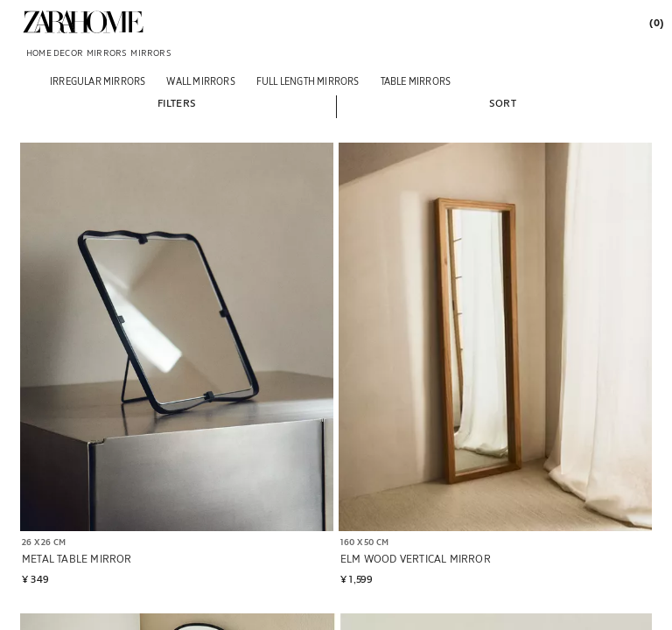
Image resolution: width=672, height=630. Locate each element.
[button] (177, 102)
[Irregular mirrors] (98, 81)
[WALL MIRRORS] (200, 81)
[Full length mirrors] (308, 81)
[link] (83, 22)
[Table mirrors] (416, 81)
